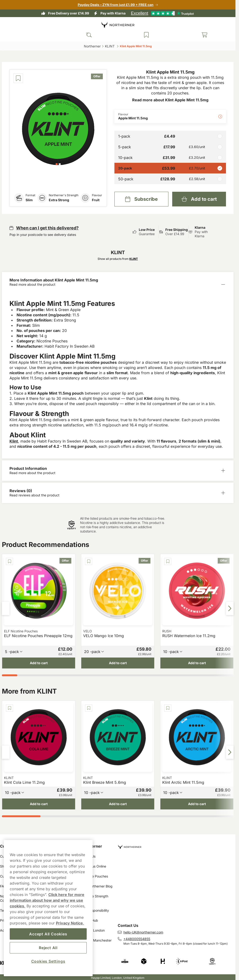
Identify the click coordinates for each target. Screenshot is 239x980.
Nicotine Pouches (95, 876)
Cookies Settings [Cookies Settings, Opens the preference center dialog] (48, 961)
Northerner (92, 846)
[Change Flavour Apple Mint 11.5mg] (170, 117)
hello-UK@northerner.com (143, 932)
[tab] (57, 164)
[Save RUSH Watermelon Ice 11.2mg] (168, 561)
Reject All (48, 948)
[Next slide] (230, 608)
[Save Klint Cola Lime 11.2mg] (9, 708)
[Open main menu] (7, 35)
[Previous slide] (6, 608)
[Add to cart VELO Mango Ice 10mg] (118, 663)
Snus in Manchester (96, 940)
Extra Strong (59, 200)
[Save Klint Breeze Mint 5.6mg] (89, 708)
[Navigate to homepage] (177, 845)
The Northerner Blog (97, 886)
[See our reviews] (162, 13)
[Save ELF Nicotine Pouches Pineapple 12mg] (9, 561)
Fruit (96, 200)
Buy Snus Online (94, 866)
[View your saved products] (146, 35)
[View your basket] (204, 35)
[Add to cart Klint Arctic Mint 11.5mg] (197, 804)
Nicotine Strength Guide (95, 898)
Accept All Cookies (48, 934)
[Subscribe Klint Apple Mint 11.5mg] (141, 199)
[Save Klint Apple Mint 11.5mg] (18, 78)
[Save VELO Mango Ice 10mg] (89, 561)
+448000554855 (137, 939)
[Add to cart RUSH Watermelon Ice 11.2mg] (197, 663)
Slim (29, 200)
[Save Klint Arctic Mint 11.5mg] (168, 708)
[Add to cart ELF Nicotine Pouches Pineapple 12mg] (39, 663)
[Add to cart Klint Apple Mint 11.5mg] (199, 199)
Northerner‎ (92, 46)
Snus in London (93, 930)
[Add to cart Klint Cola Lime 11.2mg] (39, 804)
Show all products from (118, 259)
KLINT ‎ (110, 46)
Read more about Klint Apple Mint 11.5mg (170, 100)
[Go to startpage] (118, 25)
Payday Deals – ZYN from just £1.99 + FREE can (116, 5)
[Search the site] (89, 35)
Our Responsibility (95, 910)
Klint (14, 441)
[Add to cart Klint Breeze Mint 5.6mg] (118, 804)
